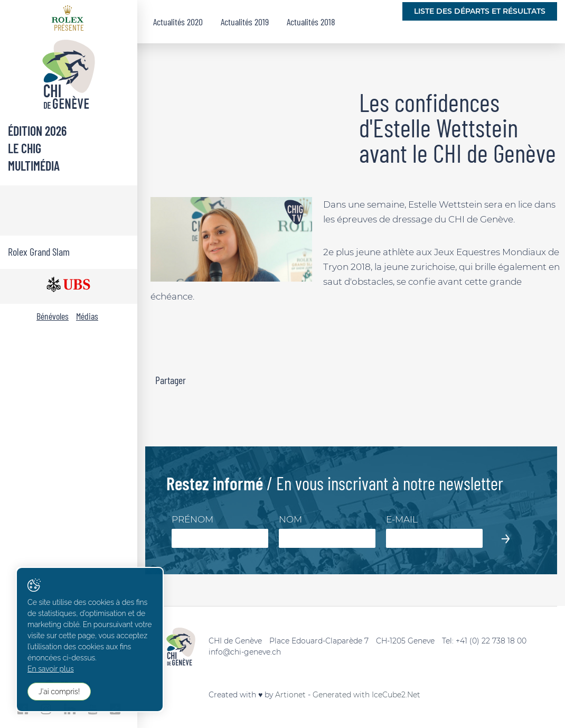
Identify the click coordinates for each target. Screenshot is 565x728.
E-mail (402, 519)
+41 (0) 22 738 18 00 (491, 641)
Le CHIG (25, 148)
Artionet (290, 695)
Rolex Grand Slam (39, 251)
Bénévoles (53, 316)
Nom (290, 519)
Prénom (192, 519)
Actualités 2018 (311, 22)
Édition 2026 (37, 131)
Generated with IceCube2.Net (366, 695)
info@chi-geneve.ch (245, 652)
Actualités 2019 (245, 22)
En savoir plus (51, 669)
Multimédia (34, 166)
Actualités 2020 (178, 22)
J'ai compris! (59, 692)
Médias (87, 316)
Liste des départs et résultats (480, 11)
